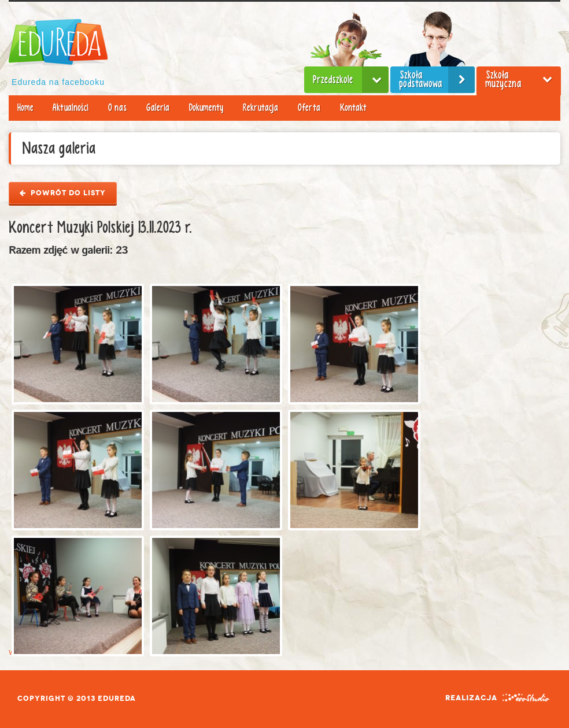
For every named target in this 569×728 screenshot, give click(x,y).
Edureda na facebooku (58, 82)
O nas (117, 108)
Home (25, 108)
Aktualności (71, 108)
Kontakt (353, 108)
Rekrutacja (261, 108)
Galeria (158, 108)
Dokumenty (206, 108)
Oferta (309, 108)
